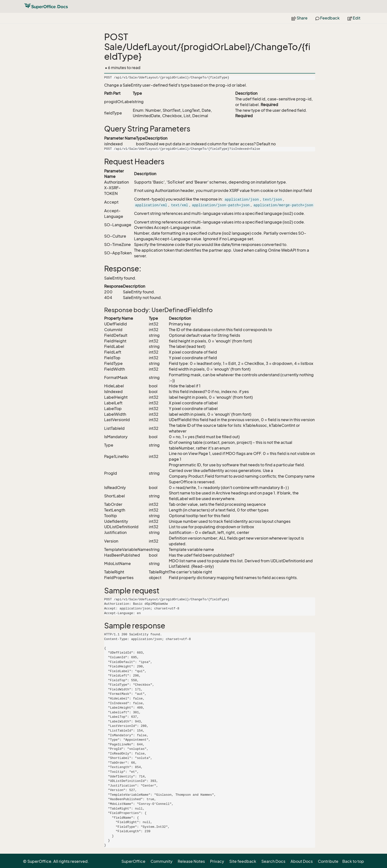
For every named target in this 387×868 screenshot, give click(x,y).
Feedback (328, 18)
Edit (354, 18)
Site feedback (243, 861)
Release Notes (191, 861)
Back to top (353, 861)
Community (162, 861)
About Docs (302, 861)
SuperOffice (133, 861)
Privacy (217, 861)
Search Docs (273, 861)
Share (300, 18)
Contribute (328, 861)
